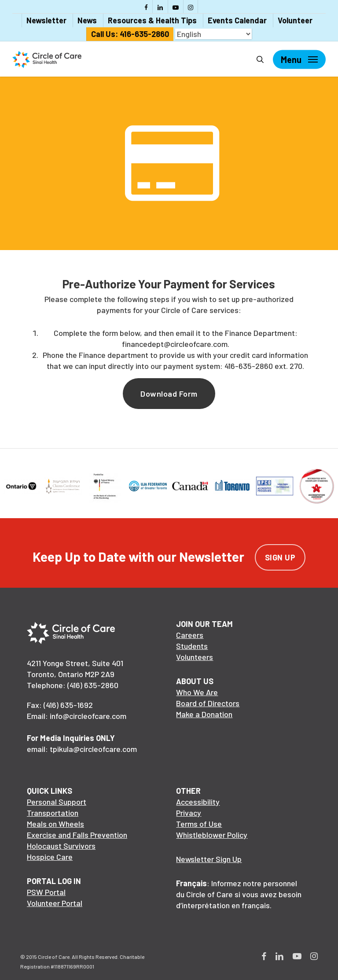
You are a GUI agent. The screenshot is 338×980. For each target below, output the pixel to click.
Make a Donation (204, 714)
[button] (169, 394)
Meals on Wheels (55, 824)
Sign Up (280, 557)
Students (192, 646)
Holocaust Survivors (61, 846)
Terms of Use (199, 824)
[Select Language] (213, 34)
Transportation (53, 813)
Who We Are (197, 692)
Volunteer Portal (55, 903)
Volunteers (195, 657)
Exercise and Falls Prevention (77, 835)
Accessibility (198, 802)
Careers (190, 635)
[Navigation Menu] (299, 59)
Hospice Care (50, 857)
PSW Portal (46, 892)
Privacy (189, 813)
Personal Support (57, 802)
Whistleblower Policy (212, 835)
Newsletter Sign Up (209, 859)
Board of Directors (208, 703)
